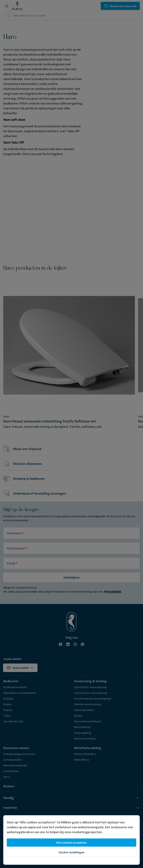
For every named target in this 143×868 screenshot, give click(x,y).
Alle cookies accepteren (71, 843)
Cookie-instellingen (71, 852)
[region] (71, 840)
